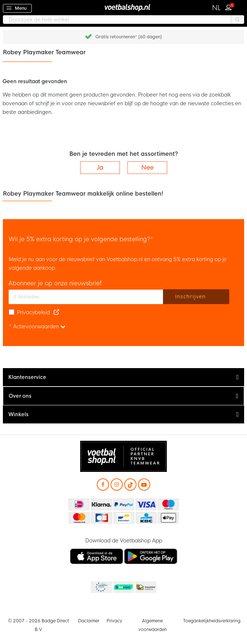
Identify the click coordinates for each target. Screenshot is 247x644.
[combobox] (123, 20)
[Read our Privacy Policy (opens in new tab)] (56, 312)
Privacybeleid (33, 312)
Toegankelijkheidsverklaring (212, 621)
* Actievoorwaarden (37, 327)
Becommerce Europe (101, 588)
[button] (216, 8)
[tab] (123, 377)
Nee (147, 168)
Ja (100, 168)
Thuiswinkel (146, 588)
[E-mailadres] (86, 297)
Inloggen (230, 7)
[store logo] (123, 7)
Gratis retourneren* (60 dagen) (129, 37)
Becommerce (123, 588)
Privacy (114, 621)
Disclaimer (89, 621)
